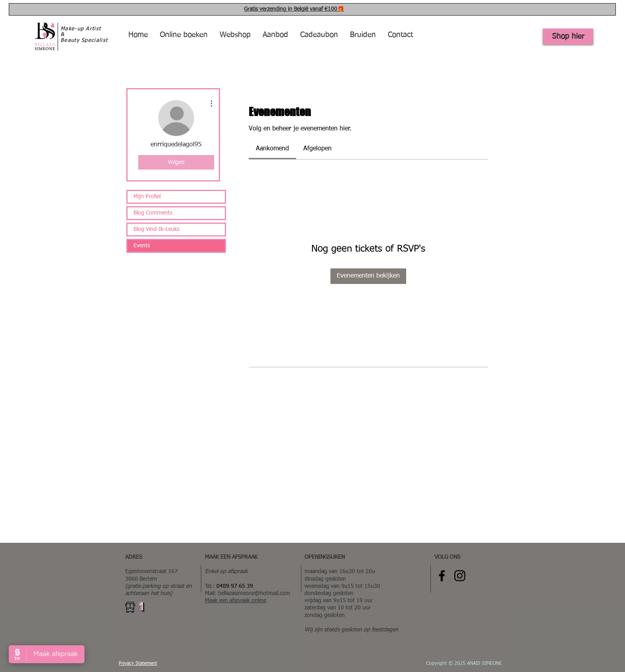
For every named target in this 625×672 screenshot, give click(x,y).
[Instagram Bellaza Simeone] (460, 576)
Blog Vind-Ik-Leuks (156, 229)
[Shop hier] (568, 37)
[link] (272, 149)
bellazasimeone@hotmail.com (254, 593)
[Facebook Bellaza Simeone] (442, 576)
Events (142, 246)
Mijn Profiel (147, 197)
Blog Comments (153, 213)
